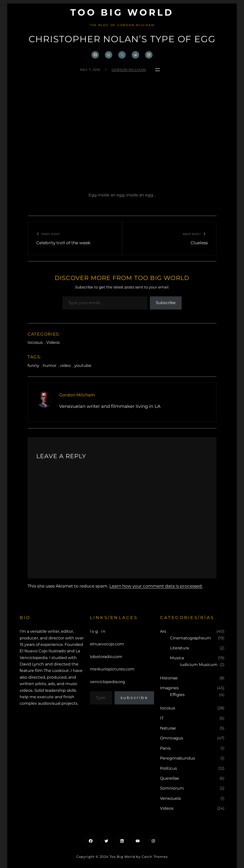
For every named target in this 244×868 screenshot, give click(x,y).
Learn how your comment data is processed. (156, 586)
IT (162, 718)
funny (33, 365)
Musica (177, 658)
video (65, 365)
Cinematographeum (190, 638)
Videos (53, 342)
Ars (163, 631)
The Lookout (56, 671)
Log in (98, 631)
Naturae (168, 728)
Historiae (169, 678)
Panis (165, 748)
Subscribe (166, 303)
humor (50, 365)
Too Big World (122, 12)
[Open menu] (158, 70)
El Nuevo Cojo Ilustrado (43, 651)
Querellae (170, 778)
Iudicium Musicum (199, 665)
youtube (83, 365)
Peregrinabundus (178, 758)
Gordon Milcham (129, 70)
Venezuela (170, 798)
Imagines (169, 688)
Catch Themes (155, 857)
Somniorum (172, 788)
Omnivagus (172, 738)
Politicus (168, 768)
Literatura (179, 648)
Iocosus (35, 342)
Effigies (177, 695)
